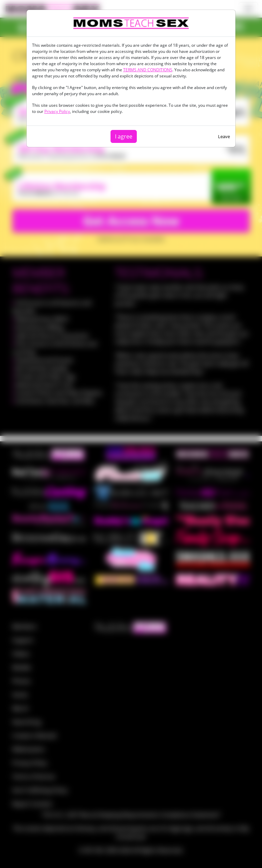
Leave (224, 136)
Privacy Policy (57, 111)
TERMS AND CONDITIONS (148, 70)
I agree (124, 136)
